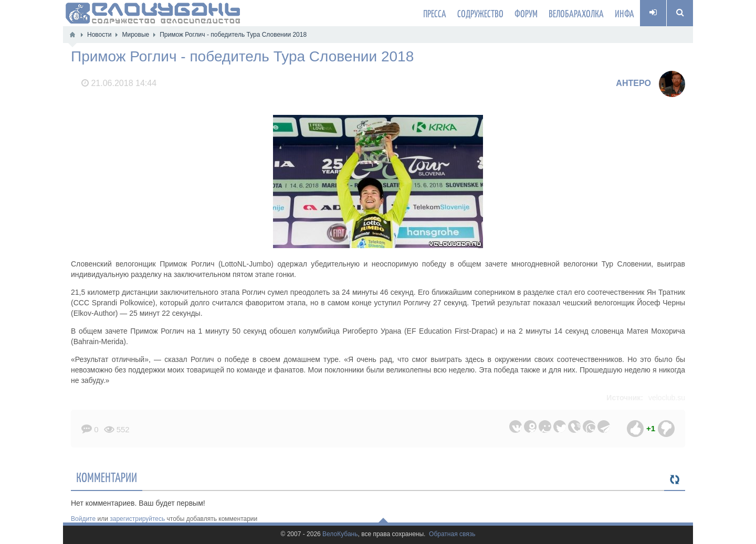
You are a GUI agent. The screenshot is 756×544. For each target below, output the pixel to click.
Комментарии (107, 477)
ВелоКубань (340, 534)
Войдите (83, 519)
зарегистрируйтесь (137, 519)
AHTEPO (633, 83)
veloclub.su (667, 398)
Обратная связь (452, 534)
